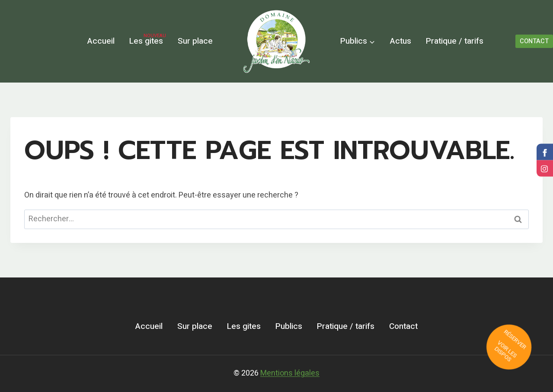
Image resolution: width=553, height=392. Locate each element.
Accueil (101, 41)
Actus (401, 41)
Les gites (148, 40)
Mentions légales (290, 373)
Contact (403, 326)
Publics (289, 326)
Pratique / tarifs (455, 41)
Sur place (195, 41)
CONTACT (534, 41)
